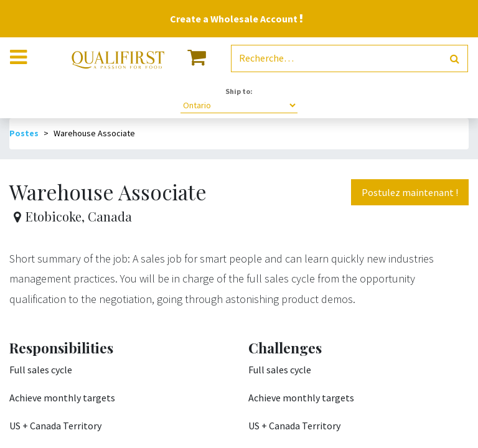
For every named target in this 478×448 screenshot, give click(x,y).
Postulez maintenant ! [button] (410, 192)
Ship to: (239, 91)
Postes (24, 133)
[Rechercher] (455, 59)
